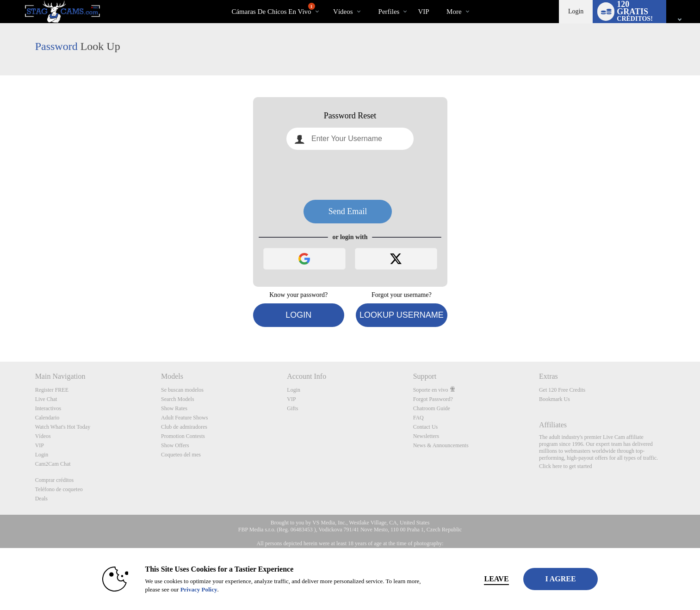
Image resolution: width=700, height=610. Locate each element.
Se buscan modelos (182, 390)
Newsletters (426, 436)
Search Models (178, 399)
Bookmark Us (554, 399)
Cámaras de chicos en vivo (273, 9)
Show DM (0, 327)
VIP (423, 12)
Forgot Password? (433, 399)
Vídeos (343, 12)
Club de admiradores (184, 427)
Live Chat (46, 399)
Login (576, 11)
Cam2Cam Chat (53, 464)
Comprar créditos (55, 480)
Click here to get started (566, 466)
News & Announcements (441, 445)
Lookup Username (402, 315)
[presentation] (350, 175)
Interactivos (48, 408)
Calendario (47, 418)
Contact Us (426, 427)
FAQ (418, 418)
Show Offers (175, 445)
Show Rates (174, 408)
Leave (479, 579)
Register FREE (52, 390)
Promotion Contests (183, 436)
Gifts (292, 408)
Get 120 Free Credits (562, 390)
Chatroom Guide (432, 408)
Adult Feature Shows (184, 418)
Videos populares (325, 0)
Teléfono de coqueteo (59, 489)
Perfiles (389, 12)
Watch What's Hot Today (63, 427)
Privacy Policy (181, 589)
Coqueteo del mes (181, 455)
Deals (41, 499)
